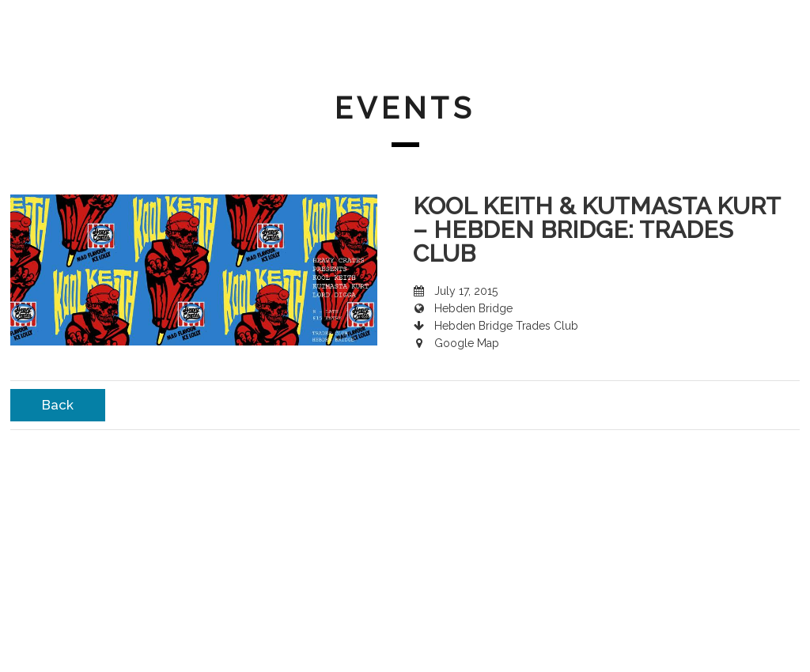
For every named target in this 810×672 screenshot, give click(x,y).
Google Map (467, 343)
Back (58, 405)
